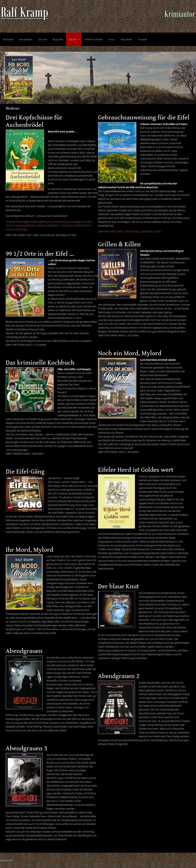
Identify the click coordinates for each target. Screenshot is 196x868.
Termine (43, 39)
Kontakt (143, 39)
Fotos (112, 39)
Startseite (8, 39)
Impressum (6, 860)
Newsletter (127, 39)
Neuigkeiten (26, 39)
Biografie (58, 39)
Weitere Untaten (94, 39)
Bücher (73, 39)
